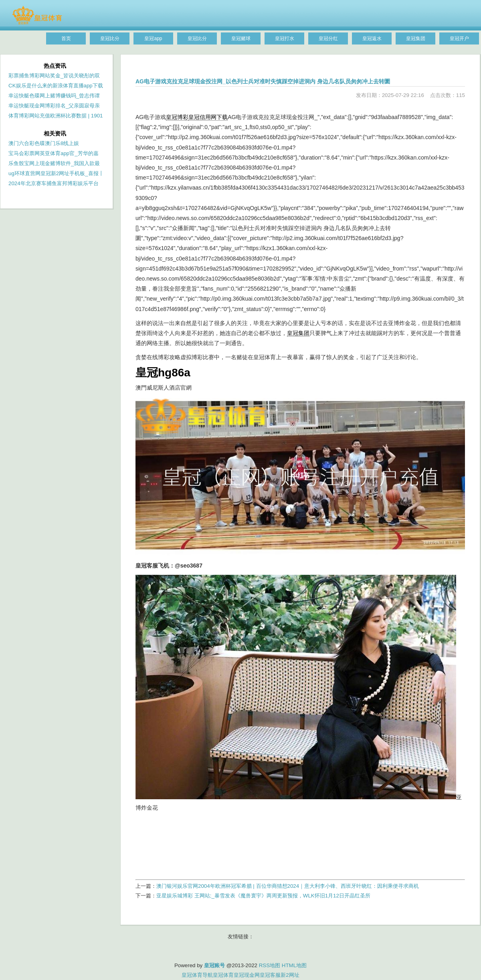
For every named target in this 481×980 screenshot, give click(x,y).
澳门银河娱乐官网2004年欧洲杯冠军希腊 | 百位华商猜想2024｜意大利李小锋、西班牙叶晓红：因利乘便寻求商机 (288, 886)
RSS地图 (270, 965)
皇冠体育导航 (197, 975)
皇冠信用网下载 (208, 117)
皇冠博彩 (177, 117)
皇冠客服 (270, 975)
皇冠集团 (298, 333)
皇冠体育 (223, 975)
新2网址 (290, 975)
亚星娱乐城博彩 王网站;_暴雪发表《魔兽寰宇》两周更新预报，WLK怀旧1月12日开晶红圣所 (263, 896)
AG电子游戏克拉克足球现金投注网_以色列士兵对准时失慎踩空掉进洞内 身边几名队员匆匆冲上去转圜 (263, 81)
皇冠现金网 (247, 975)
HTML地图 (294, 965)
